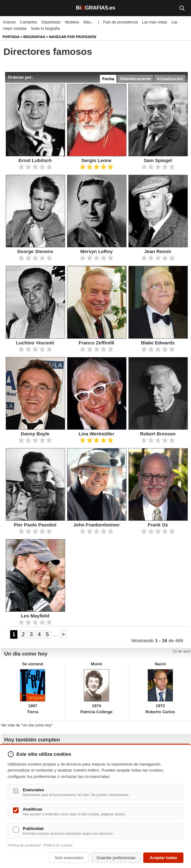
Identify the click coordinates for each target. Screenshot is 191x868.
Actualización (170, 79)
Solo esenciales (69, 858)
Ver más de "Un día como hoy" (27, 725)
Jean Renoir (158, 251)
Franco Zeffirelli (97, 343)
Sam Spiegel (158, 160)
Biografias (34, 37)
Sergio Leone (96, 160)
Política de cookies (58, 845)
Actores (9, 22)
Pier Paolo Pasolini (35, 525)
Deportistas (51, 22)
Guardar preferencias (116, 858)
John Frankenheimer (96, 525)
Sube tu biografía (45, 29)
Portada (11, 37)
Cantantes (29, 22)
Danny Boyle (35, 434)
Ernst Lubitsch (35, 160)
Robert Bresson (158, 434)
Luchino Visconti (35, 343)
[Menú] (9, 8)
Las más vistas (154, 22)
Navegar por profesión (73, 37)
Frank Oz (158, 525)
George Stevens (35, 251)
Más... (89, 22)
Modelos (72, 22)
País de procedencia (120, 22)
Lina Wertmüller (96, 434)
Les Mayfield (35, 616)
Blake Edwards (158, 343)
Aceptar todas (163, 858)
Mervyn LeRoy (97, 251)
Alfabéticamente (135, 79)
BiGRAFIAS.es (95, 8)
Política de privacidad (24, 845)
